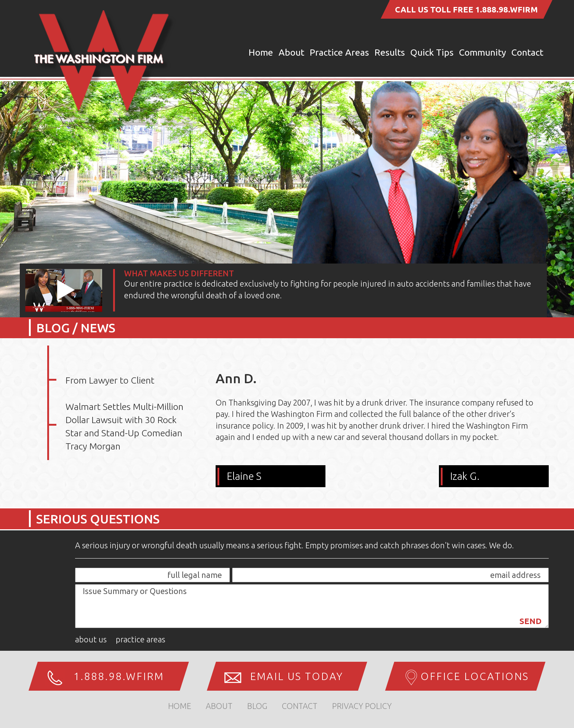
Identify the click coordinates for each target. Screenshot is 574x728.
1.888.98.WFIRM (506, 9)
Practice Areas (339, 52)
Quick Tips (432, 52)
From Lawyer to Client (110, 380)
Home (261, 52)
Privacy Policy (362, 706)
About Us (91, 639)
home (180, 706)
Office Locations (475, 676)
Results (390, 52)
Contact (527, 52)
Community (482, 52)
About (291, 52)
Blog (257, 706)
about (219, 706)
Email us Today (297, 676)
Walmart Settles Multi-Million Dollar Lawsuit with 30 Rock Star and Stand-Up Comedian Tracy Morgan (124, 426)
